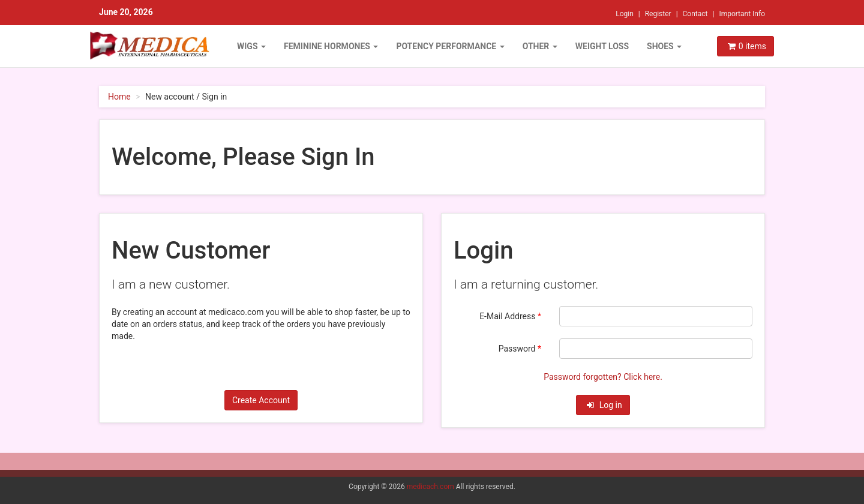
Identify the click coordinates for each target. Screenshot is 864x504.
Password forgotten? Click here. (603, 377)
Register (658, 14)
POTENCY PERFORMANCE (450, 46)
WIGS (251, 46)
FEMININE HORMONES (331, 46)
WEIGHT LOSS (602, 46)
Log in (604, 405)
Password (520, 349)
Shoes (664, 46)
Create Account (261, 400)
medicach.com (430, 487)
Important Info (742, 14)
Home (119, 97)
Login (625, 14)
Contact (695, 14)
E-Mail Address (510, 316)
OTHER (540, 46)
